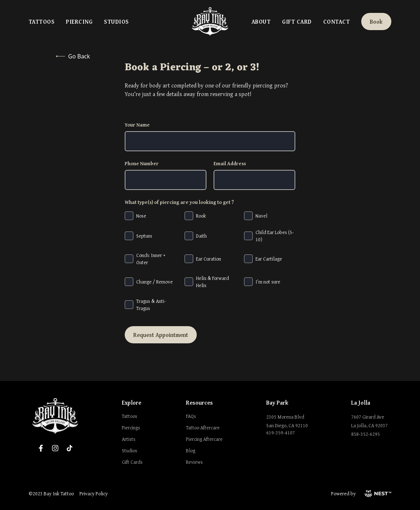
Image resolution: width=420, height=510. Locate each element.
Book (376, 22)
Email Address (230, 163)
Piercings (131, 428)
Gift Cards (132, 462)
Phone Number (142, 163)
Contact (337, 22)
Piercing (79, 22)
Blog (191, 451)
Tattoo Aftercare (203, 428)
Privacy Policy (94, 494)
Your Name (137, 125)
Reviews (194, 462)
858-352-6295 (366, 434)
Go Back (73, 56)
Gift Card (297, 22)
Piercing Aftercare (204, 439)
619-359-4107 (281, 433)
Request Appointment (161, 335)
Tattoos (42, 22)
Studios (116, 22)
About (261, 22)
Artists (129, 439)
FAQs (191, 416)
